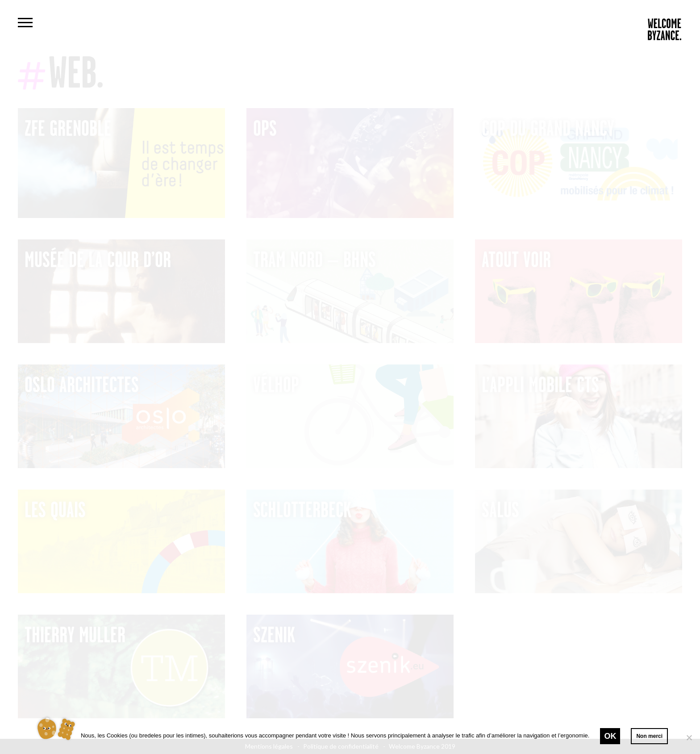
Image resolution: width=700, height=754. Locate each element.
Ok (610, 736)
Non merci (649, 736)
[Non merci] (689, 737)
